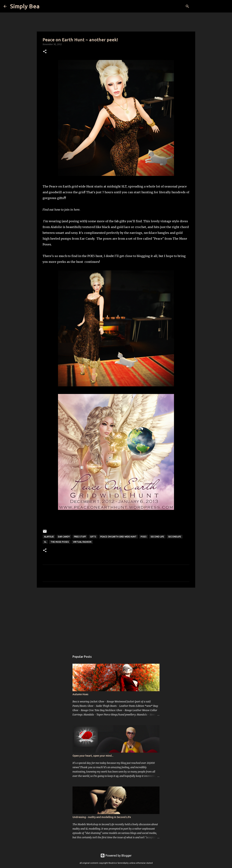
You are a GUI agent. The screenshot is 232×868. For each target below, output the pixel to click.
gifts (93, 537)
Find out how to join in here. (61, 210)
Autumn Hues (80, 694)
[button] (45, 52)
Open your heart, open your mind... (93, 756)
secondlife (175, 537)
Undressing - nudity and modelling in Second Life (102, 817)
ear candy (64, 537)
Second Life (157, 537)
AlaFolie (49, 537)
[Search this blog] (210, 6)
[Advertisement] (116, 618)
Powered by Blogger (116, 856)
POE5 (144, 537)
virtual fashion (82, 542)
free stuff (80, 537)
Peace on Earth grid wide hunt (118, 537)
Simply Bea (25, 6)
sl (45, 542)
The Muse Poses (60, 542)
